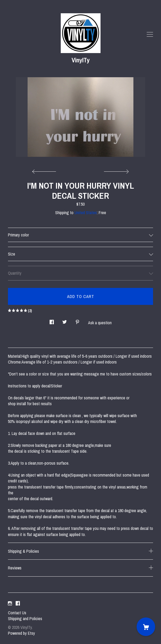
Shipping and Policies (25, 619)
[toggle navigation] (150, 34)
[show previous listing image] (45, 170)
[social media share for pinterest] (77, 321)
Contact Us (17, 613)
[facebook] (18, 604)
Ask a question (100, 323)
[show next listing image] (116, 170)
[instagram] (10, 604)
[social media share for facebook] (52, 321)
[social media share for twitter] (65, 321)
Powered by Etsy (21, 633)
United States (86, 213)
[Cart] (146, 627)
